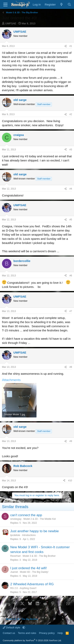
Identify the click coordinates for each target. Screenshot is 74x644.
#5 (71, 220)
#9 (71, 441)
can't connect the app (26, 515)
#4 (71, 189)
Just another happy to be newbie (35, 531)
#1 (71, 46)
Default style (12, 627)
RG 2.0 (14, 588)
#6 (71, 276)
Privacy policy (47, 633)
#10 (70, 481)
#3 (71, 150)
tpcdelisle (15, 535)
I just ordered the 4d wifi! (29, 568)
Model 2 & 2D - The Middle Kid (40, 519)
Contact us (9, 633)
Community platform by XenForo (32, 640)
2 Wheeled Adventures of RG (32, 584)
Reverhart (15, 556)
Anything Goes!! (28, 588)
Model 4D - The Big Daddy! (34, 572)
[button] (24, 627)
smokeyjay (16, 519)
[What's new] (61, 4)
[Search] (69, 4)
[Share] (66, 46)
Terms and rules (27, 633)
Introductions (29, 535)
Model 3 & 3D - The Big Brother (39, 556)
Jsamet (14, 572)
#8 (71, 367)
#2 (71, 114)
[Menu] (5, 5)
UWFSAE (11, 23)
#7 (71, 311)
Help (60, 633)
